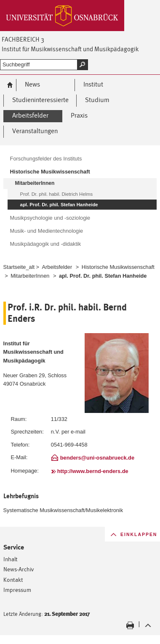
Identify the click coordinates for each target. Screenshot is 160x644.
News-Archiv (19, 569)
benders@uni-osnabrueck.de (97, 458)
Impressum (17, 590)
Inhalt (11, 559)
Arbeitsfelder (57, 267)
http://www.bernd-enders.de (93, 471)
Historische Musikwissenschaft (118, 267)
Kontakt (13, 580)
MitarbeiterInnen (30, 276)
